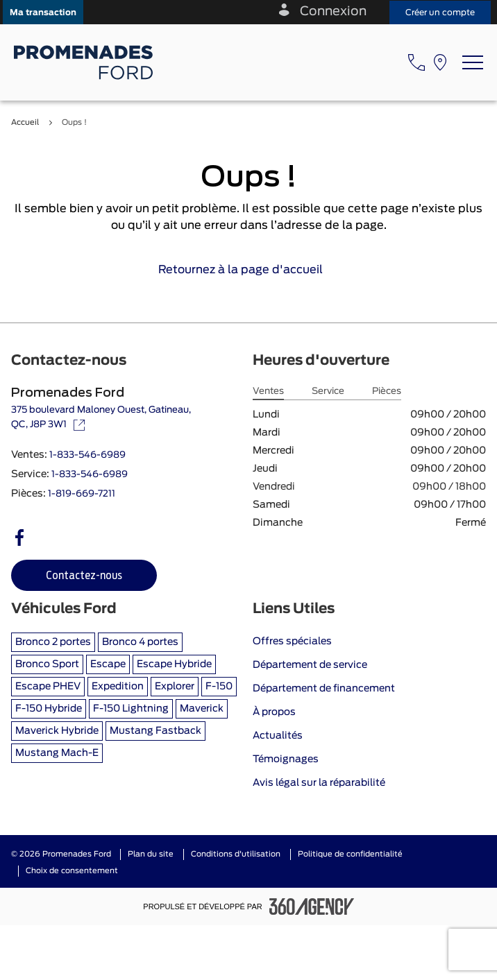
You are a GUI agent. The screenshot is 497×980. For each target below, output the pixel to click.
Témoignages (286, 759)
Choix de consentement (72, 871)
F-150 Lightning (131, 709)
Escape (108, 664)
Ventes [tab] (268, 392)
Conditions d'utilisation (236, 854)
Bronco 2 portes (53, 642)
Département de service (310, 665)
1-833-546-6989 (87, 455)
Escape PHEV (48, 687)
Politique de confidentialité (350, 854)
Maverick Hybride (57, 731)
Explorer (175, 687)
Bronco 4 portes (140, 642)
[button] (43, 12)
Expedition (118, 687)
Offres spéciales (292, 642)
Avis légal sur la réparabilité (319, 783)
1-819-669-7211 (82, 494)
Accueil (25, 122)
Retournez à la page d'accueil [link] (249, 270)
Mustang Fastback (155, 731)
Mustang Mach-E (57, 753)
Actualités (278, 736)
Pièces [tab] (387, 392)
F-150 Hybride (49, 709)
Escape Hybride (174, 664)
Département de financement (324, 689)
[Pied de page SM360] (312, 906)
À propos (274, 712)
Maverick (202, 709)
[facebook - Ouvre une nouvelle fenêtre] (19, 538)
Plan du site (151, 854)
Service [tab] (328, 392)
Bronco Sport (47, 664)
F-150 (219, 687)
